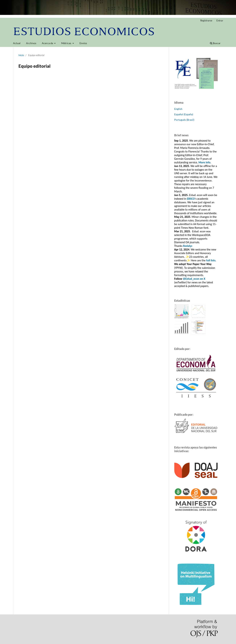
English (178, 109)
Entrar (220, 21)
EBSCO (191, 199)
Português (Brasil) (184, 120)
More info (204, 162)
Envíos (83, 43)
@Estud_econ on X (194, 279)
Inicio (21, 55)
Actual (17, 43)
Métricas (66, 43)
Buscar (215, 43)
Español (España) (184, 114)
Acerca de (48, 43)
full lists (211, 260)
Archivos (31, 43)
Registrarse (206, 21)
